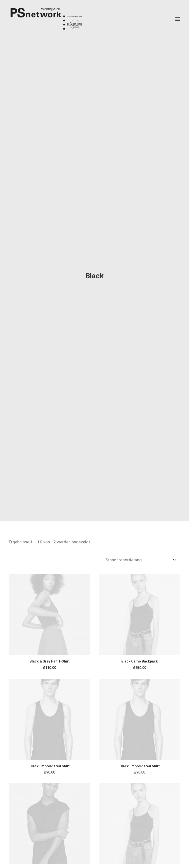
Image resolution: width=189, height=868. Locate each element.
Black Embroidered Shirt (50, 766)
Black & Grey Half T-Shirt (50, 661)
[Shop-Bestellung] (141, 560)
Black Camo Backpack (140, 661)
